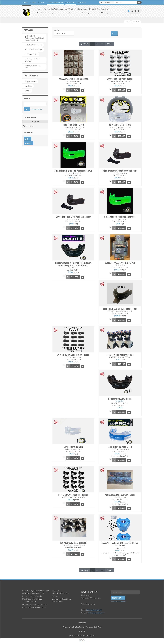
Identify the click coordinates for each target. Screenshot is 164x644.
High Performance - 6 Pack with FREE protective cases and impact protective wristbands (73, 264)
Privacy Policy (70, 2)
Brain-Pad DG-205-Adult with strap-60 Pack (120, 309)
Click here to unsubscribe (118, 601)
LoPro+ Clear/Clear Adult (73, 447)
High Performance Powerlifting (120, 399)
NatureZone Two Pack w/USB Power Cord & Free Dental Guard (120, 544)
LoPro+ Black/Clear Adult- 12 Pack (120, 79)
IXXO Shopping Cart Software (85, 642)
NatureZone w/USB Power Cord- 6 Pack (120, 495)
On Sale (28, 91)
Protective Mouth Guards (99, 9)
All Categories (106, 13)
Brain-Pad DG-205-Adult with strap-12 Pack (73, 355)
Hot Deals (136, 22)
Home (25, 2)
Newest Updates (31, 81)
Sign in (33, 2)
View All (109, 44)
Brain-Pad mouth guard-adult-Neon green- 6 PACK (73, 171)
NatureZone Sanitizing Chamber (86, 13)
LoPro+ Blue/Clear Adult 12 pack (120, 447)
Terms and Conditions (60, 593)
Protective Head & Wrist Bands (33, 67)
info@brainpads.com (94, 610)
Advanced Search (37, 110)
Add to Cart (72, 90)
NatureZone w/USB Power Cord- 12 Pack (120, 263)
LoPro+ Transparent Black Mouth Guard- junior (120, 171)
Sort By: (56, 30)
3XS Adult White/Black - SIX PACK (73, 543)
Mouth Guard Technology (46, 13)
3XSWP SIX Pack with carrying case (120, 355)
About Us (55, 591)
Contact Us (82, 2)
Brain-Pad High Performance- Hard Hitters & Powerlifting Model (65, 9)
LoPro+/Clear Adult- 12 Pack (120, 125)
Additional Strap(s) (65, 13)
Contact (55, 596)
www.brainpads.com (96, 613)
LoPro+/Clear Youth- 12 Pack (73, 125)
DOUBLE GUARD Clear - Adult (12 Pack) (73, 79)
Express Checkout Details (55, 2)
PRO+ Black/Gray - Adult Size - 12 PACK (73, 495)
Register (41, 2)
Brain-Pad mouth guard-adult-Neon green (120, 217)
